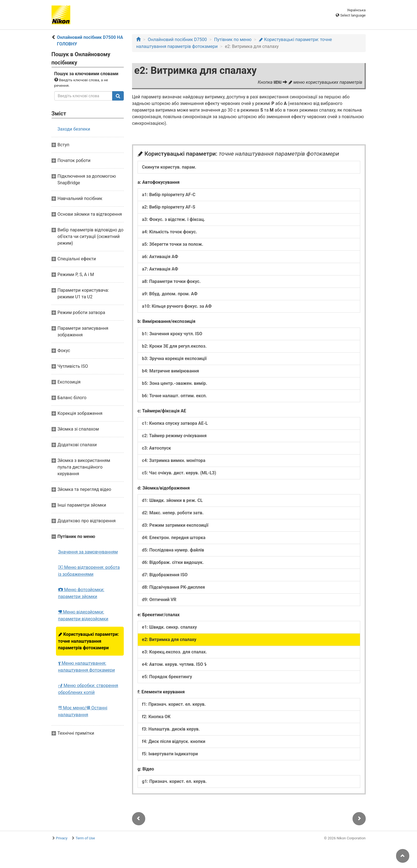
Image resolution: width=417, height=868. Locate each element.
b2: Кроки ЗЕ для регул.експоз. (174, 346)
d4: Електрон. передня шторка (174, 538)
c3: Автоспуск (156, 448)
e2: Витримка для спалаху (169, 639)
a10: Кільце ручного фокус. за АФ (177, 306)
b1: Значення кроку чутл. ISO (172, 334)
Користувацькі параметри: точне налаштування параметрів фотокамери (89, 641)
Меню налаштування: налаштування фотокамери (87, 667)
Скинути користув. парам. (169, 167)
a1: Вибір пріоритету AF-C (169, 195)
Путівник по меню (233, 40)
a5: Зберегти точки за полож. (173, 244)
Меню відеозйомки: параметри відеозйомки (83, 615)
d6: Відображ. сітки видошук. (173, 562)
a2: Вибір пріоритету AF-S (169, 207)
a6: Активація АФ (160, 257)
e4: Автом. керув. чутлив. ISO (174, 664)
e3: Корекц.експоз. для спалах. (174, 652)
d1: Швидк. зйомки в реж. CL (172, 500)
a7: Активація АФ (160, 269)
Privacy (62, 838)
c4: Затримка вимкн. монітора (174, 460)
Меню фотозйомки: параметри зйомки (81, 593)
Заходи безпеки (74, 129)
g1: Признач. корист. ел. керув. (174, 781)
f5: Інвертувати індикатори (170, 754)
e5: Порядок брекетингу (167, 677)
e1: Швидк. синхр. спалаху (169, 627)
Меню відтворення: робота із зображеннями (89, 571)
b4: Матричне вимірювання (170, 371)
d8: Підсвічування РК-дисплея (173, 587)
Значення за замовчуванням (88, 552)
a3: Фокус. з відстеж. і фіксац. (173, 219)
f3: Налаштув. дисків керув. (171, 729)
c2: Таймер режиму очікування (174, 436)
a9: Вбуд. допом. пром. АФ (170, 294)
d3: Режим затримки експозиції (175, 525)
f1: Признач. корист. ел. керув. (174, 704)
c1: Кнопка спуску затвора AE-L (175, 423)
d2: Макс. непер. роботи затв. (173, 513)
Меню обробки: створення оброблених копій (88, 689)
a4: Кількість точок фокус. (170, 232)
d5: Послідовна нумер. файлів (173, 550)
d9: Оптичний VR (159, 600)
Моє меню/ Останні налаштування (83, 711)
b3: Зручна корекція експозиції (174, 359)
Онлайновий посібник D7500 (177, 40)
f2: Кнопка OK (156, 717)
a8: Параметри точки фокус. (171, 281)
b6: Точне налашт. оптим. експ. (174, 396)
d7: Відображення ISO (165, 575)
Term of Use (85, 838)
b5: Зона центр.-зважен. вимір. (175, 383)
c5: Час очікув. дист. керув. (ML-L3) (179, 473)
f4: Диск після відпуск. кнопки (174, 741)
